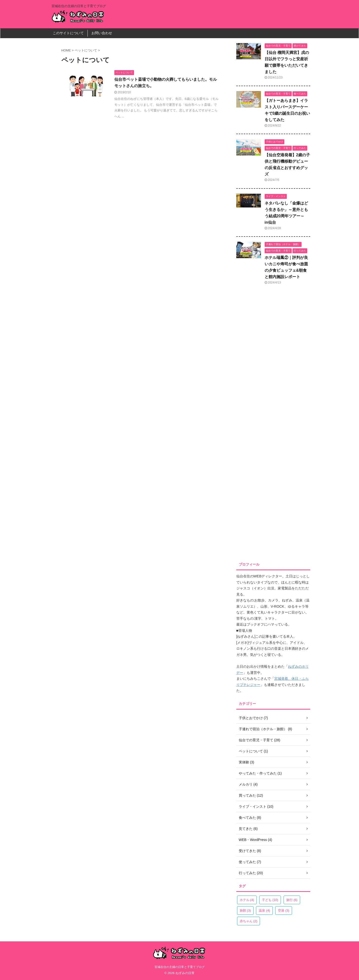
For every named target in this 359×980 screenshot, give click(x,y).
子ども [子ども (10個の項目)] (270, 900)
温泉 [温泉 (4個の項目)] (264, 910)
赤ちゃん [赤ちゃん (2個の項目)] (249, 921)
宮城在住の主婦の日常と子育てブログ (180, 967)
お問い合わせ (102, 33)
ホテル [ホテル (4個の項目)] (247, 900)
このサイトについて (68, 33)
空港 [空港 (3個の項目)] (284, 910)
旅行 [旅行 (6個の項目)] (292, 900)
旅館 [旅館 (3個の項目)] (245, 910)
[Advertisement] (273, 425)
